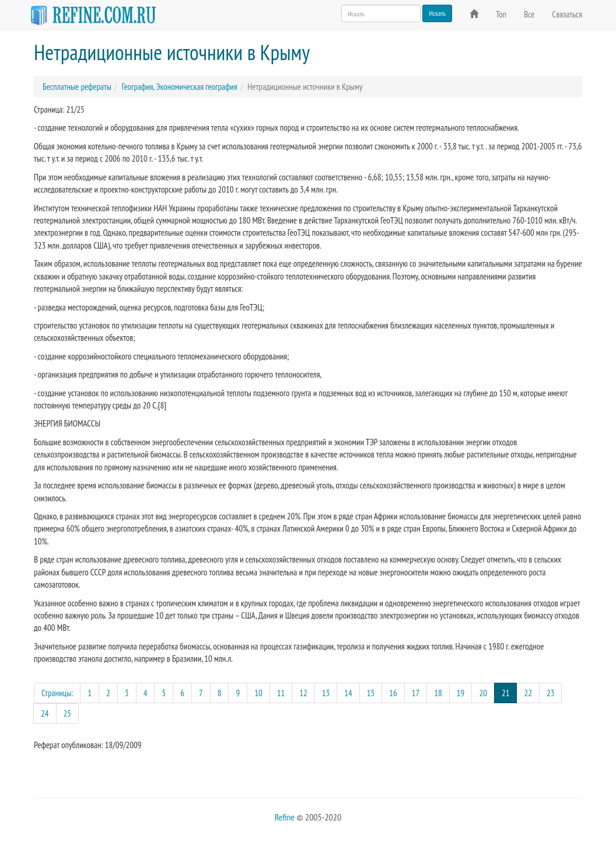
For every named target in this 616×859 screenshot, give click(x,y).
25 (68, 713)
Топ (501, 14)
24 (45, 713)
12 (303, 693)
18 (438, 693)
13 (326, 693)
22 (528, 693)
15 (371, 693)
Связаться (567, 14)
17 (416, 693)
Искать (437, 13)
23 (551, 693)
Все (529, 14)
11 (281, 693)
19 (461, 693)
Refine (285, 817)
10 (258, 693)
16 (393, 693)
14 (348, 693)
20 (483, 693)
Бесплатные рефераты (77, 87)
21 (510, 692)
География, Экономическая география (179, 87)
